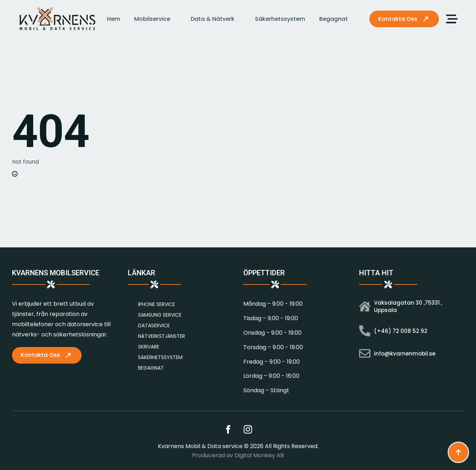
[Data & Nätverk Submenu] (241, 19)
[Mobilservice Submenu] (177, 19)
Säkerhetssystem (280, 19)
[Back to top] (458, 452)
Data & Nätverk (213, 19)
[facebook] (228, 429)
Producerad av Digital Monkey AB (238, 456)
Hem (114, 19)
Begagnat (334, 19)
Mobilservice (152, 19)
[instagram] (248, 429)
